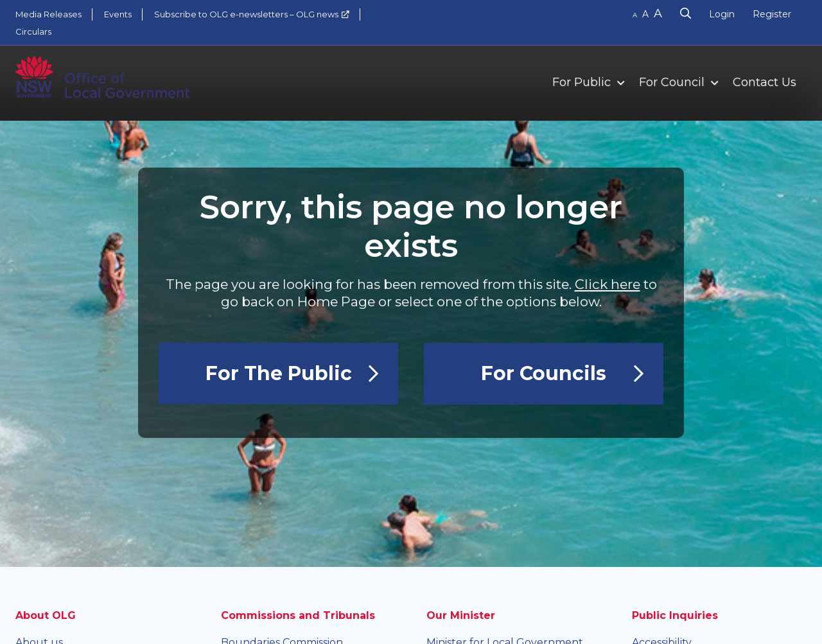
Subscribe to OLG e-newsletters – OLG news (246, 14)
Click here (608, 284)
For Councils (544, 373)
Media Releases (48, 14)
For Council (672, 82)
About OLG (46, 615)
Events (118, 14)
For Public (582, 82)
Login (722, 14)
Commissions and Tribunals (298, 615)
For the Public (279, 373)
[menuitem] (583, 82)
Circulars (33, 31)
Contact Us (765, 82)
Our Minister (461, 615)
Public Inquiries (675, 615)
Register (772, 14)
